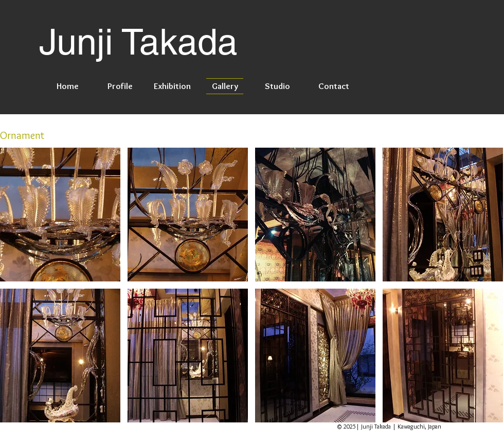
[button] (60, 215)
